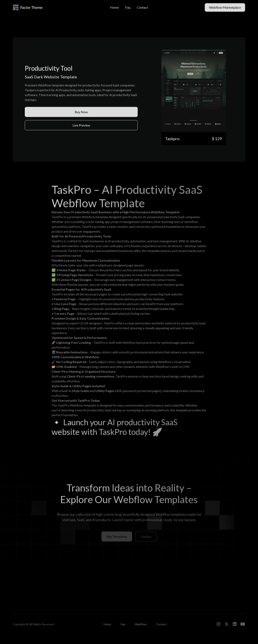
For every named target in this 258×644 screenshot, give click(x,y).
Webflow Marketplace (225, 7)
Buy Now (81, 112)
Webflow (141, 624)
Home (114, 7)
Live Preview (81, 125)
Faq (128, 7)
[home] (37, 7)
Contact (143, 7)
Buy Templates (117, 538)
